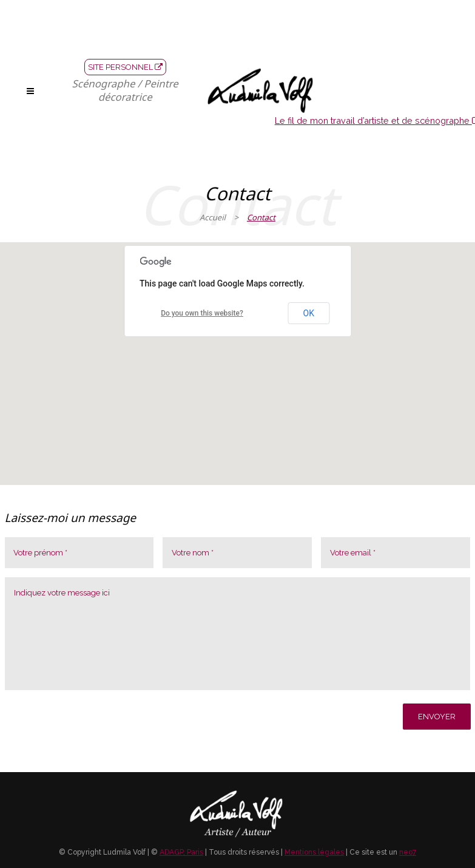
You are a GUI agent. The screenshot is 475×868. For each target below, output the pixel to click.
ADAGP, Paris (181, 852)
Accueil (213, 217)
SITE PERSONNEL (126, 67)
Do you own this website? (202, 313)
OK (309, 313)
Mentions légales (314, 852)
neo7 (408, 852)
